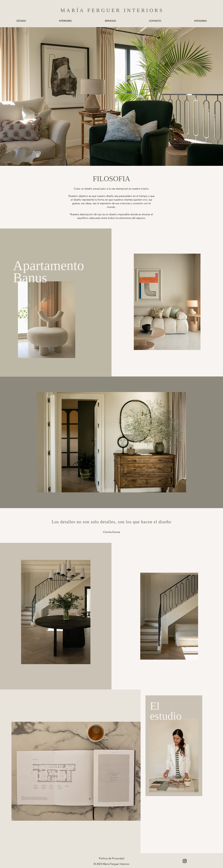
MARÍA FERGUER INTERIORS (112, 10)
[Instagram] (185, 861)
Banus (32, 278)
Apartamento (49, 265)
